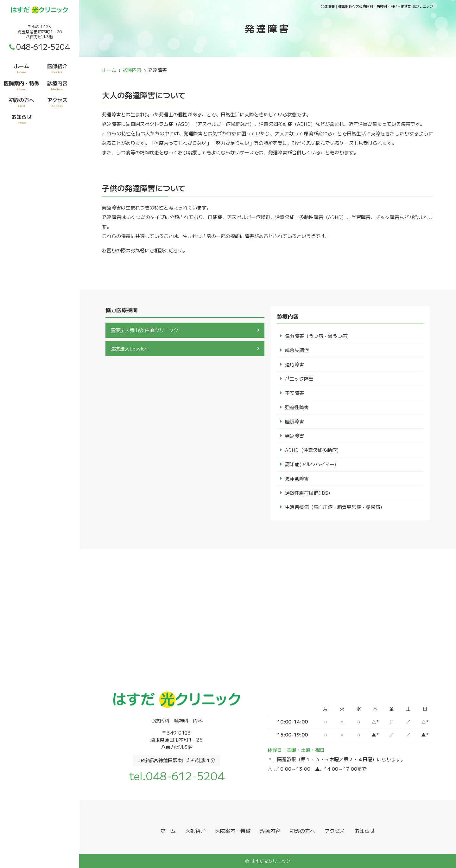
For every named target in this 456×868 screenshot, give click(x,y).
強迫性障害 (297, 407)
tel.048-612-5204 (177, 776)
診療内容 (57, 85)
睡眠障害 (294, 421)
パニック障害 (299, 379)
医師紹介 (57, 68)
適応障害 (294, 364)
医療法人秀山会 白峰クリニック (144, 330)
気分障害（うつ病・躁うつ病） (318, 336)
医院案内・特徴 (22, 85)
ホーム (22, 68)
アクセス (57, 102)
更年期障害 (297, 478)
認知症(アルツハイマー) (311, 464)
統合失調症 (297, 350)
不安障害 (294, 393)
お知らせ (22, 119)
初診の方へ (22, 102)
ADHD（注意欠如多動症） (313, 450)
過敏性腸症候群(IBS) (308, 493)
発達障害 (294, 436)
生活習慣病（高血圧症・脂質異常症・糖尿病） (335, 507)
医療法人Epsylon (129, 348)
